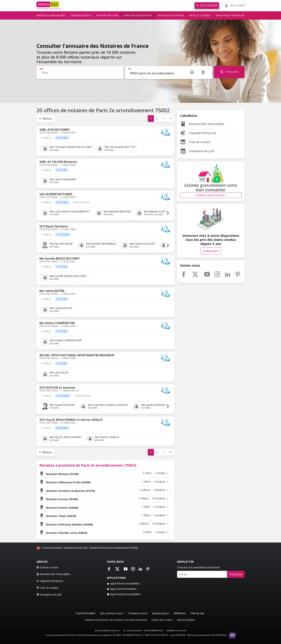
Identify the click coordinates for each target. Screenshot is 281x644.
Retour (46, 119)
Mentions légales (186, 620)
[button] (168, 213)
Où (130, 69)
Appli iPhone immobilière (123, 583)
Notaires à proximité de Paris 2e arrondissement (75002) (88, 465)
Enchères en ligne (107, 15)
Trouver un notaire (52, 548)
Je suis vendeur (207, 5)
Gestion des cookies (162, 620)
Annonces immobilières (51, 15)
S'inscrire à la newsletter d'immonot (198, 567)
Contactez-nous (138, 613)
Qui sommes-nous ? (112, 613)
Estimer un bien (47, 567)
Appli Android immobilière (124, 594)
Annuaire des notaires (138, 15)
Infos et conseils (200, 15)
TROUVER (229, 72)
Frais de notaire (195, 142)
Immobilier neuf (81, 15)
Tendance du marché (171, 15)
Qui (41, 69)
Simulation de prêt (197, 151)
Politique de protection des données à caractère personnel (116, 620)
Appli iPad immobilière (122, 589)
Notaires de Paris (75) (76, 548)
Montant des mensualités (202, 124)
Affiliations (180, 613)
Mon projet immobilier (230, 15)
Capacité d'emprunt (198, 133)
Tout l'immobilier (85, 613)
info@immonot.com (177, 631)
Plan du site (197, 613)
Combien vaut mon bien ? (211, 195)
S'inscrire (236, 574)
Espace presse (160, 613)
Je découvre (211, 251)
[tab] (46, 139)
